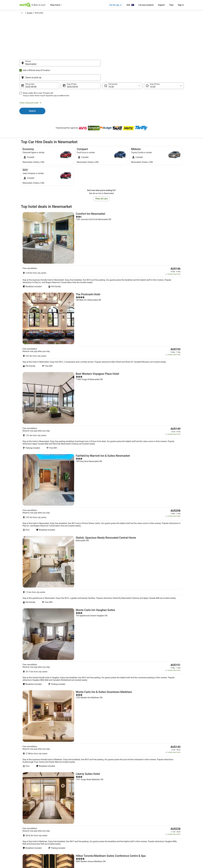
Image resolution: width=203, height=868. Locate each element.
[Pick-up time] (122, 73)
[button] (102, 90)
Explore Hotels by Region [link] (71, 814)
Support (161, 5)
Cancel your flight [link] (153, 823)
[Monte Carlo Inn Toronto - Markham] (102, 569)
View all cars (101, 185)
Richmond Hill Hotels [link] (31, 750)
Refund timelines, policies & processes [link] (161, 827)
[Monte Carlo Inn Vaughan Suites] (102, 386)
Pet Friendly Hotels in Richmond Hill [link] (37, 745)
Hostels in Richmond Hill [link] (113, 734)
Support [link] (150, 814)
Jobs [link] (21, 818)
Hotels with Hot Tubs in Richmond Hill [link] (38, 739)
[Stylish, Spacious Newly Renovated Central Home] (102, 354)
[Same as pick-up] (143, 64)
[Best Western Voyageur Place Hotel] (102, 285)
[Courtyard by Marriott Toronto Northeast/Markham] (102, 532)
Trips (171, 5)
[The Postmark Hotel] (102, 249)
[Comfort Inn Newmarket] (102, 214)
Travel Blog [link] (66, 840)
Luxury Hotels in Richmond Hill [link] (115, 739)
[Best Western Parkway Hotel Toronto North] (102, 605)
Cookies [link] (107, 818)
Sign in (181, 5)
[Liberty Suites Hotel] (102, 459)
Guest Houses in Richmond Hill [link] (35, 734)
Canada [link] (54, 13)
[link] (42, 700)
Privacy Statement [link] (111, 814)
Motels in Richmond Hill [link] (113, 750)
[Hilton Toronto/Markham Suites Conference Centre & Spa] (102, 496)
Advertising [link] (23, 840)
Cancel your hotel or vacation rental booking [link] (163, 818)
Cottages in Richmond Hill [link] (113, 729)
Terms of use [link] (109, 823)
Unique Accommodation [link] (71, 836)
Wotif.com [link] (23, 13)
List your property (146, 5)
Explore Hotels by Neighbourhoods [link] (74, 818)
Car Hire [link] (32, 13)
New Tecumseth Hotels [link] (32, 729)
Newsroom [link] (23, 832)
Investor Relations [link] (26, 836)
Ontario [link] (61, 13)
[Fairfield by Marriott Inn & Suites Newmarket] (102, 322)
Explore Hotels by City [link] (70, 827)
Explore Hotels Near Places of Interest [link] (76, 823)
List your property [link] (26, 823)
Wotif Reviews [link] (67, 845)
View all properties (101, 635)
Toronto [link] (70, 13)
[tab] (27, 722)
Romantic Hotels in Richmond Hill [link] (117, 745)
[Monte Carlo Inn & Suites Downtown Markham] (102, 422)
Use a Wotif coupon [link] (154, 832)
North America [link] (43, 13)
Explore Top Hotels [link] (69, 832)
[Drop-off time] (164, 73)
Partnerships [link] (24, 827)
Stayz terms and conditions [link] (114, 827)
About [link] (22, 814)
